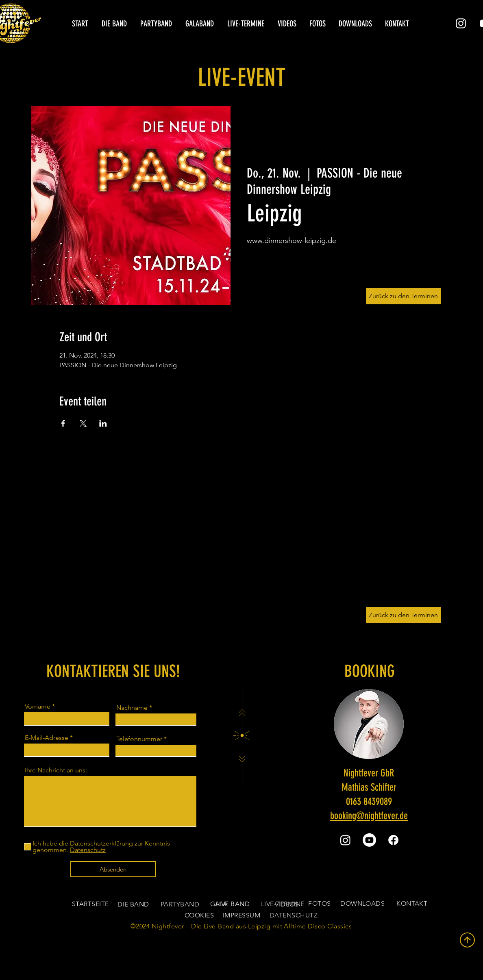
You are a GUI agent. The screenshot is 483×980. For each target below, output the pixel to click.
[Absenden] (113, 869)
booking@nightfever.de (369, 816)
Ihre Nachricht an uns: (56, 770)
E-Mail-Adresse (47, 738)
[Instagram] (461, 23)
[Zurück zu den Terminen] (403, 615)
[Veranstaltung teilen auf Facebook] (63, 423)
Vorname (38, 707)
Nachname (132, 708)
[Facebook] (393, 840)
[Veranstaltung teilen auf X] (83, 423)
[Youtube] (369, 840)
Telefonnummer (139, 739)
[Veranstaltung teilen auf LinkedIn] (103, 423)
